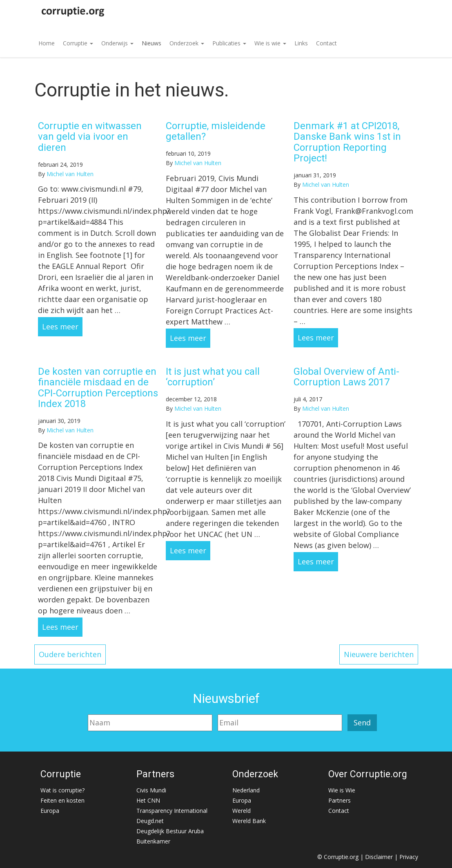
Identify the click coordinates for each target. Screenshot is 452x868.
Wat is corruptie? (62, 790)
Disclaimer (379, 857)
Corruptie (78, 43)
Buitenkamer (153, 841)
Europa (50, 811)
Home (47, 43)
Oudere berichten (70, 654)
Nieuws (151, 43)
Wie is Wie (342, 790)
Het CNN (148, 800)
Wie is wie (270, 43)
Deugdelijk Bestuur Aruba (170, 831)
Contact (326, 43)
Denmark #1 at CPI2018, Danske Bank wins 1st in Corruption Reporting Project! (347, 142)
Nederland (246, 790)
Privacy (409, 857)
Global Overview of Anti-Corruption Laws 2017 (346, 377)
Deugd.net (150, 821)
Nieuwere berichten (379, 654)
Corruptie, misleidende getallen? (216, 131)
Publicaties (229, 43)
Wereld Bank (249, 821)
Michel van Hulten (70, 174)
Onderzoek (187, 43)
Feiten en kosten (62, 800)
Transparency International (172, 811)
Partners (340, 800)
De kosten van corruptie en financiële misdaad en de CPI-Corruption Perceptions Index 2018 (98, 388)
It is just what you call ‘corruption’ (213, 377)
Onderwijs (117, 43)
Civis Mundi (151, 790)
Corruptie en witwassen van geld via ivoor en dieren (90, 137)
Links (301, 43)
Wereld (242, 811)
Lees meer (60, 327)
